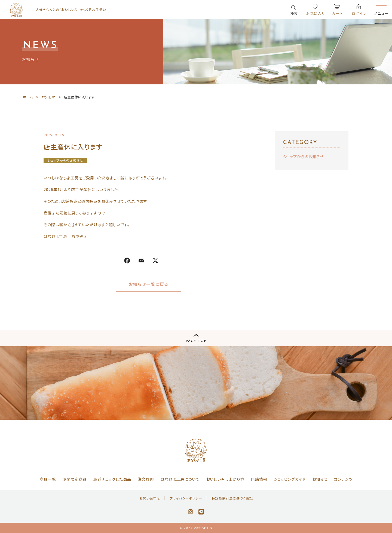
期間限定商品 (75, 479)
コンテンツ (343, 479)
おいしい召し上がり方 (225, 479)
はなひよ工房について (180, 479)
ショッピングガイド (290, 479)
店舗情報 (259, 479)
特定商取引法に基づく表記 (232, 498)
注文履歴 (146, 479)
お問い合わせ (150, 498)
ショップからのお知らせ (65, 160)
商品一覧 (48, 479)
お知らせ (320, 479)
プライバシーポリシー (186, 498)
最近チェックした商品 (112, 479)
